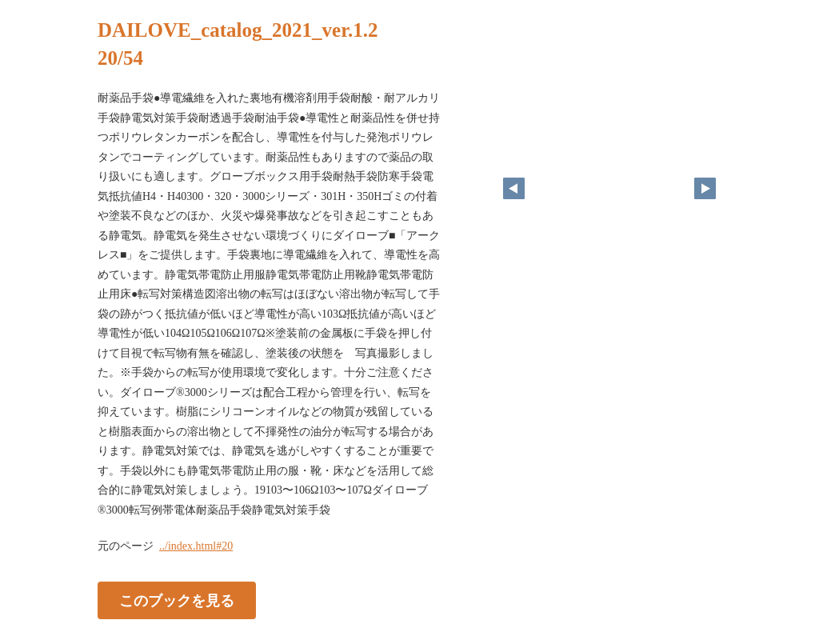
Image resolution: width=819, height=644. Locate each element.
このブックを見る (177, 601)
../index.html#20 (196, 546)
